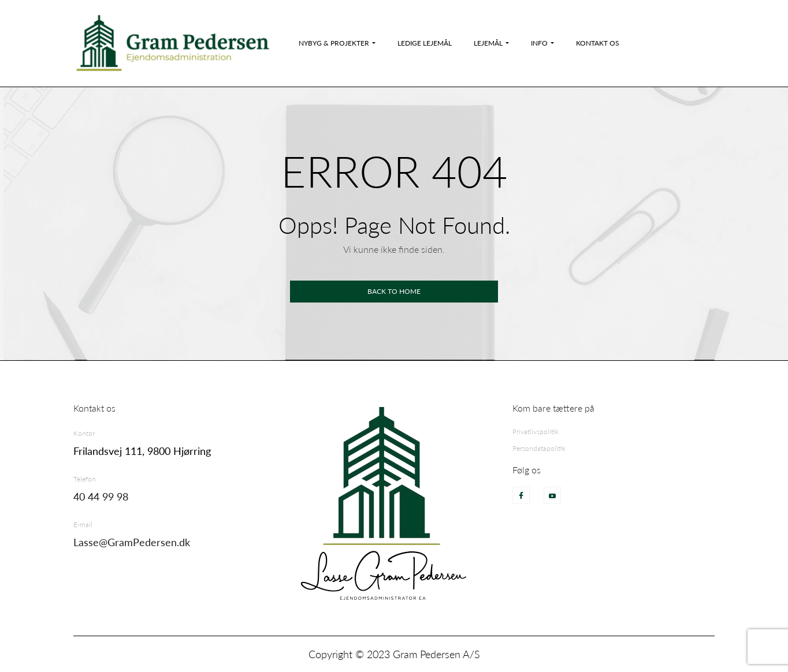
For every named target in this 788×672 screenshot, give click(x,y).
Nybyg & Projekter (334, 43)
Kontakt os (598, 43)
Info (539, 43)
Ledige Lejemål (425, 43)
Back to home (394, 291)
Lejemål (488, 43)
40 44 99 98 (101, 496)
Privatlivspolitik (536, 432)
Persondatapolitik (539, 448)
